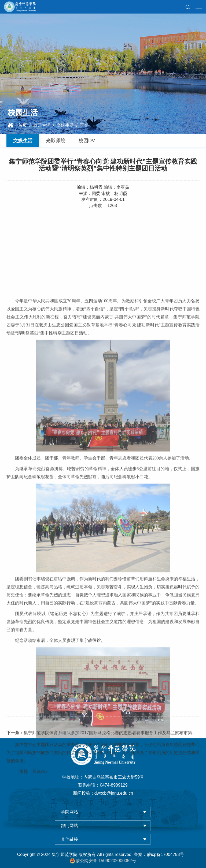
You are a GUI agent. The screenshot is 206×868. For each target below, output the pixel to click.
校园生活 (42, 125)
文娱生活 (65, 125)
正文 (84, 125)
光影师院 (56, 141)
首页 (23, 125)
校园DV (87, 141)
